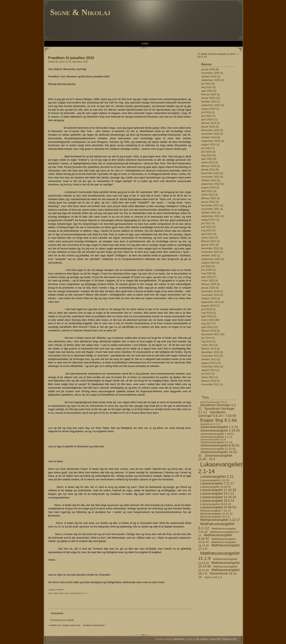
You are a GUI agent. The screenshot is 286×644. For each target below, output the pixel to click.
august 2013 (208, 363)
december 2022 (210, 173)
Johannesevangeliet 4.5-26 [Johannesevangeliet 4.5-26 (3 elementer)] (213, 440)
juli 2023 (206, 148)
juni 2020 (207, 270)
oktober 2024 (209, 102)
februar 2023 (209, 166)
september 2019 (211, 302)
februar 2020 (209, 284)
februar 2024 (209, 123)
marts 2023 (208, 162)
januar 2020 (208, 288)
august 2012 (208, 370)
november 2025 (210, 73)
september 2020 (211, 259)
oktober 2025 (209, 76)
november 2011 (210, 384)
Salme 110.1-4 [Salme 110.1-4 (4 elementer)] (213, 577)
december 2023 (210, 130)
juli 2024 (206, 112)
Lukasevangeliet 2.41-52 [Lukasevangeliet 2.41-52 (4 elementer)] (215, 480)
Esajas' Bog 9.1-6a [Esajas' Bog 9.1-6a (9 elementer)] (218, 420)
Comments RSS (229, 639)
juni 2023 (207, 152)
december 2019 (210, 291)
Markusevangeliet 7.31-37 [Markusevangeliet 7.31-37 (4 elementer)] (216, 511)
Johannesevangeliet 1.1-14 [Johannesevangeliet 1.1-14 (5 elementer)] (219, 427)
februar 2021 (209, 241)
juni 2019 (207, 309)
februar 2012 (209, 381)
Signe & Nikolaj (80, 12)
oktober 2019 (209, 298)
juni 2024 (207, 116)
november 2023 (210, 134)
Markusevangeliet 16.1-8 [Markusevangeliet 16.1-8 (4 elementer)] (215, 517)
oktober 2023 (209, 137)
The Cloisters (202, 639)
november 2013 (210, 356)
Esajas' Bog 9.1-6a (60, 593)
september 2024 (211, 105)
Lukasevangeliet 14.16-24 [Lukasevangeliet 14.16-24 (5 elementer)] (218, 497)
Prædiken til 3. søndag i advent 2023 (65, 625)
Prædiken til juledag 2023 (94, 625)
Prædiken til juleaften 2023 (71, 58)
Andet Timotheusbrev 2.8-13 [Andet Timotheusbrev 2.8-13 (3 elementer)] (214, 402)
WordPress (179, 639)
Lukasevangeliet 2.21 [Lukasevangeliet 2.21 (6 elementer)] (217, 477)
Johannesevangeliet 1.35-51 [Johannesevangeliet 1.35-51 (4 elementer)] (217, 434)
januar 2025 (208, 98)
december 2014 (210, 334)
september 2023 (211, 141)
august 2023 (208, 144)
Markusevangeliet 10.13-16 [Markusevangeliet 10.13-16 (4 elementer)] (216, 514)
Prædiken (60, 590)
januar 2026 (208, 69)
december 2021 (210, 205)
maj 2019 (207, 313)
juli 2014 (206, 338)
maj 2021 (207, 230)
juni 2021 (207, 227)
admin (62, 62)
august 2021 (208, 220)
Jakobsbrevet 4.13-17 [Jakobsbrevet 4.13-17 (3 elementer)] (210, 424)
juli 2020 (206, 266)
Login (145, 43)
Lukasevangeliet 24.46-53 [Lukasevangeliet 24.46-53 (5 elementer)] (218, 507)
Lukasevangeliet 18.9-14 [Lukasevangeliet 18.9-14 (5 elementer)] (217, 501)
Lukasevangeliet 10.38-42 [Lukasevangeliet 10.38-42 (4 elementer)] (215, 487)
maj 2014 (207, 341)
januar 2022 (208, 202)
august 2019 (208, 306)
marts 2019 (208, 320)
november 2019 (210, 295)
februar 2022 (209, 198)
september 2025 (211, 80)
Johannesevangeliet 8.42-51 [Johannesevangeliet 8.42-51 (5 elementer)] (220, 445)
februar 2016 (209, 331)
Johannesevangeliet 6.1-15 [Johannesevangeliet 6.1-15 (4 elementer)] (216, 442)
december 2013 (210, 352)
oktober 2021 (209, 213)
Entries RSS (215, 639)
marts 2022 (208, 195)
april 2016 (207, 327)
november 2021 (210, 209)
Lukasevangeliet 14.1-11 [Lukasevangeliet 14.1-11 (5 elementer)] (217, 494)
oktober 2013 (209, 359)
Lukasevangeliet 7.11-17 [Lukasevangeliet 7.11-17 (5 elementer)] (217, 483)
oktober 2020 (209, 255)
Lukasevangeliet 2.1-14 (78, 593)
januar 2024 (208, 127)
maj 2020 (207, 273)
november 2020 (210, 252)
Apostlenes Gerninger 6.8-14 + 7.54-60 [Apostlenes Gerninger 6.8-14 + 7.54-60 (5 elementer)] (217, 414)
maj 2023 (207, 155)
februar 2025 (209, 94)
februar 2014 (209, 349)
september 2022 (211, 184)
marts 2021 (208, 238)
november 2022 (210, 177)
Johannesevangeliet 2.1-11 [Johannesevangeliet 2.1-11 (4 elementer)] (216, 437)
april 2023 (207, 159)
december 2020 (210, 248)
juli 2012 (206, 374)
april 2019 (207, 316)
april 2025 (207, 91)
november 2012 (210, 366)
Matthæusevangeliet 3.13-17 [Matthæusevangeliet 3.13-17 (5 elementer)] (220, 520)
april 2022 (207, 191)
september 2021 (211, 216)
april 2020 (207, 277)
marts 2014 (208, 345)
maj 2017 (207, 323)
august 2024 (208, 109)
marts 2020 (208, 281)
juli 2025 (206, 84)
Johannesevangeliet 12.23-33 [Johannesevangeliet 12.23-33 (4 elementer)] (218, 449)
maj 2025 (207, 87)
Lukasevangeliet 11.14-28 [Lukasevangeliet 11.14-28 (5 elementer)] (218, 490)
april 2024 (207, 119)
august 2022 (208, 187)
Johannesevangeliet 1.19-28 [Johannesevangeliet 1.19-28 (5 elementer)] (220, 430)
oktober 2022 (209, 180)
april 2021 (207, 234)
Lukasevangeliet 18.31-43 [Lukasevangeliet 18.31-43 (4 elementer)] (215, 504)
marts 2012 (208, 377)
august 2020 (208, 263)
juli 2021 (206, 223)
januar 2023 (208, 170)
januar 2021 (208, 245)
